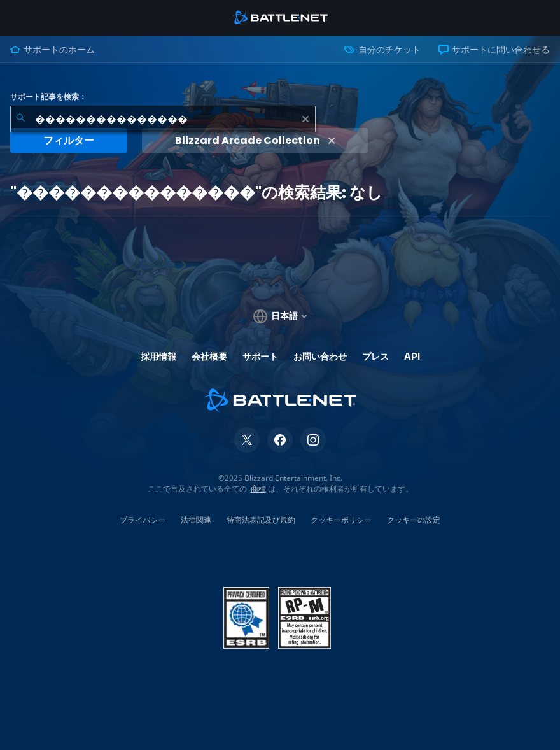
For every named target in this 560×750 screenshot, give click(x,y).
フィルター (69, 140)
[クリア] (305, 119)
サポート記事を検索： (48, 97)
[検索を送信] (20, 119)
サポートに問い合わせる (494, 50)
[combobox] (163, 119)
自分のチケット (382, 50)
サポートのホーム (52, 50)
